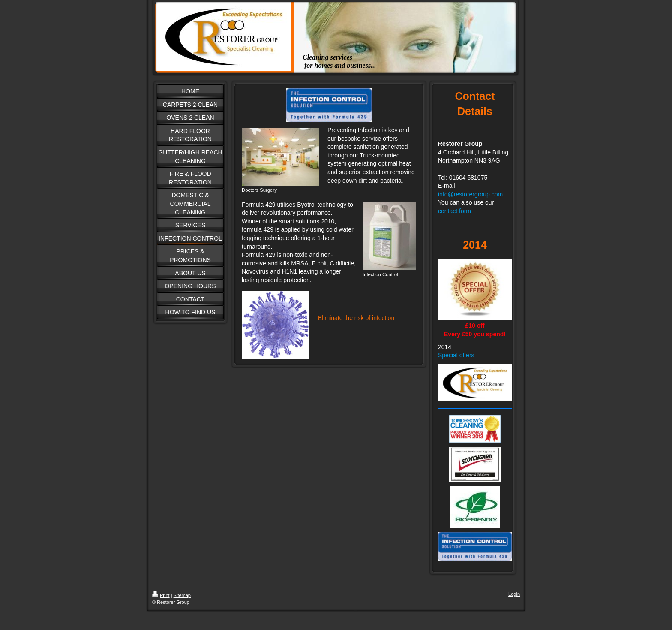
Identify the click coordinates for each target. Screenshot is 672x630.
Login (514, 594)
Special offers (456, 355)
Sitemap (182, 595)
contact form (454, 211)
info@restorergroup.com (471, 194)
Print (161, 595)
